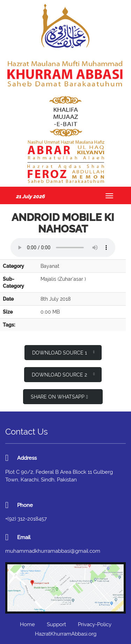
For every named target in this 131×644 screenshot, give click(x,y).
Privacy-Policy (95, 624)
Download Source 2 (63, 374)
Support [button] (56, 624)
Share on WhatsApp (59, 397)
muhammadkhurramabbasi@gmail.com (53, 551)
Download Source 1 (63, 352)
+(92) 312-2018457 (26, 519)
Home (27, 624)
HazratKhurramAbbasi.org (66, 634)
